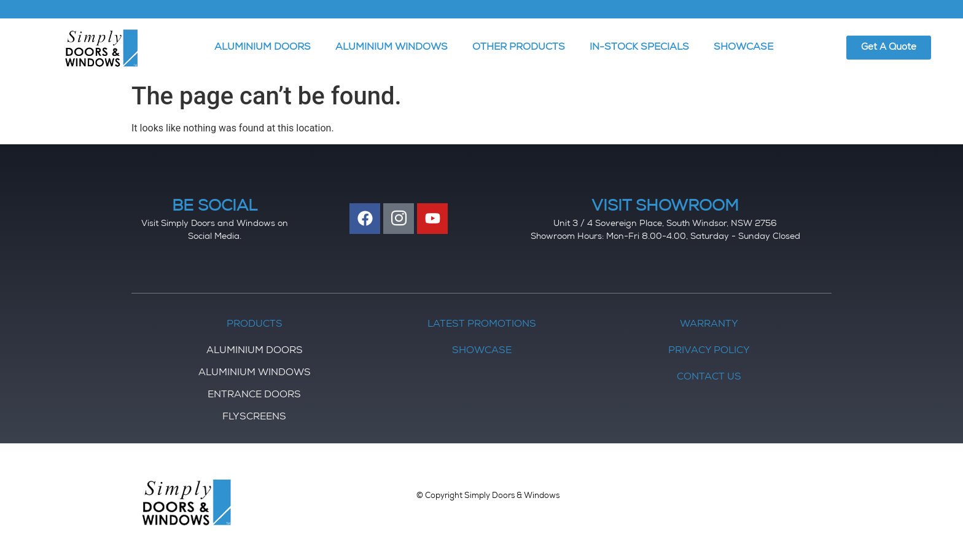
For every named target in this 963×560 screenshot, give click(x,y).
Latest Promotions (482, 325)
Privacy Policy (709, 351)
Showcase (482, 351)
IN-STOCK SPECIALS (639, 48)
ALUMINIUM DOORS (263, 48)
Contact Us (709, 378)
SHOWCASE (743, 48)
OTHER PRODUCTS (519, 48)
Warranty (709, 325)
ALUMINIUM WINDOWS (392, 48)
